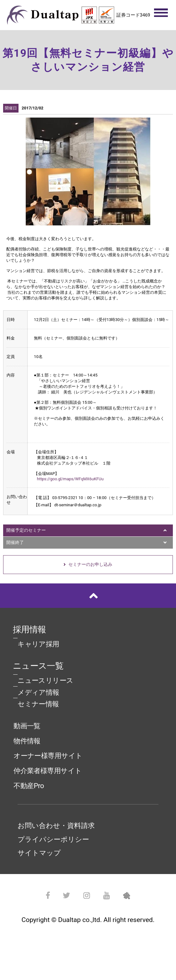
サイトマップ (39, 853)
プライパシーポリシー (53, 839)
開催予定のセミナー (26, 530)
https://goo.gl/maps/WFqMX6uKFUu (70, 479)
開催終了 (15, 542)
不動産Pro (29, 786)
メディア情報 (38, 692)
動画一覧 (27, 726)
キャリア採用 (38, 644)
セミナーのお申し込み (90, 564)
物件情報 (27, 741)
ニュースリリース (45, 680)
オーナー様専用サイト (48, 756)
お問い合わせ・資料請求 (56, 825)
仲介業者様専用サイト (48, 771)
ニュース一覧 (38, 666)
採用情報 (29, 630)
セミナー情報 (38, 704)
